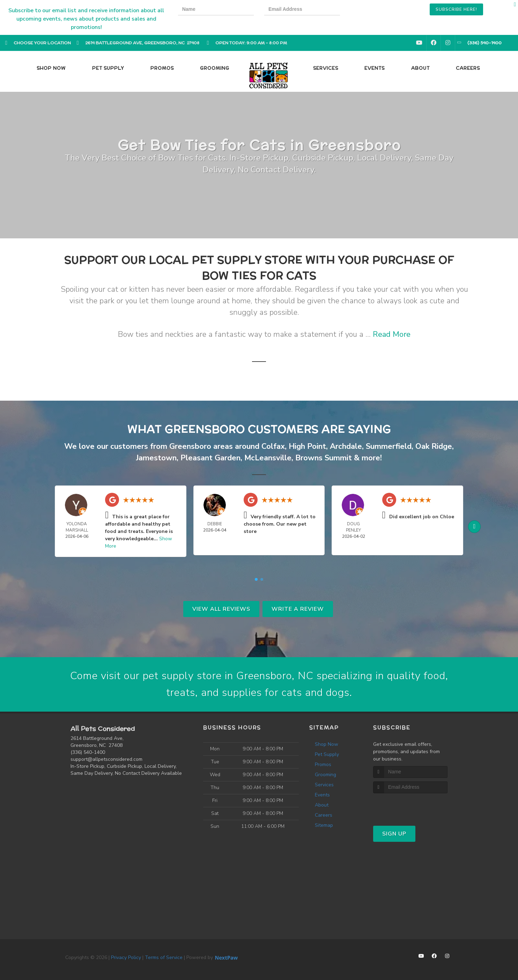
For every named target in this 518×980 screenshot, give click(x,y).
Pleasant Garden (210, 458)
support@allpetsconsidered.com (106, 759)
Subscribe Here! (456, 9)
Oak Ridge (434, 446)
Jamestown (156, 458)
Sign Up (394, 834)
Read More (392, 334)
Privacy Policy (126, 957)
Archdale (346, 446)
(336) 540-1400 (88, 752)
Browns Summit (324, 458)
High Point (307, 446)
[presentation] (375, 10)
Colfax (273, 446)
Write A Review (298, 609)
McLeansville (268, 458)
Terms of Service (164, 957)
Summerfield (389, 446)
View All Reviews (221, 609)
